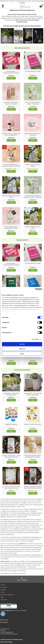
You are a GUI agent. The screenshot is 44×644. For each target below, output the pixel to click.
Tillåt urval (22, 349)
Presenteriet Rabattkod (7, 595)
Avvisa (22, 354)
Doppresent (4, 600)
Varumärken (4, 587)
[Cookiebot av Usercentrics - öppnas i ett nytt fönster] (35, 289)
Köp (11, 78)
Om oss (3, 592)
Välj (11, 400)
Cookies (3, 585)
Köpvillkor (3, 590)
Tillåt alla (22, 344)
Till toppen (22, 579)
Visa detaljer (35, 339)
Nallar (2, 597)
